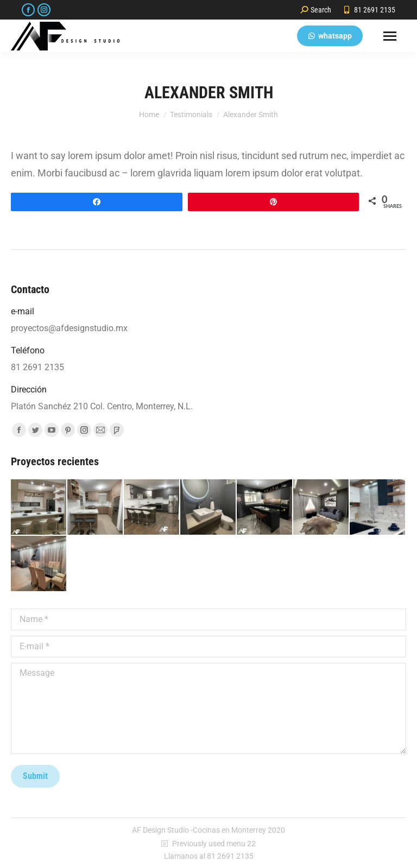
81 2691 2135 (369, 10)
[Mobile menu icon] (390, 36)
